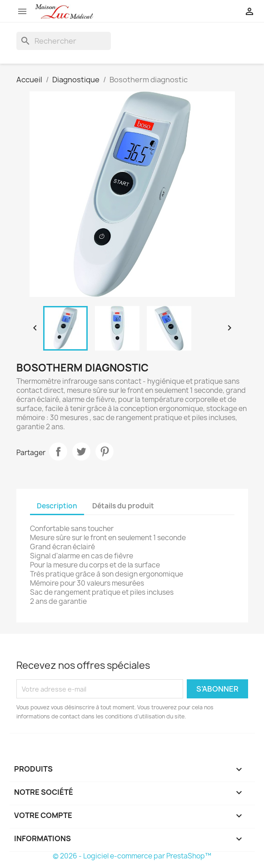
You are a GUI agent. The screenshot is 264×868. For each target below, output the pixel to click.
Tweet (81, 452)
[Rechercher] (64, 41)
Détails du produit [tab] (123, 506)
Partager (58, 452)
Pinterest (105, 452)
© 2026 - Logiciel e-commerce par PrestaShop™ (132, 856)
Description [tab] (57, 506)
